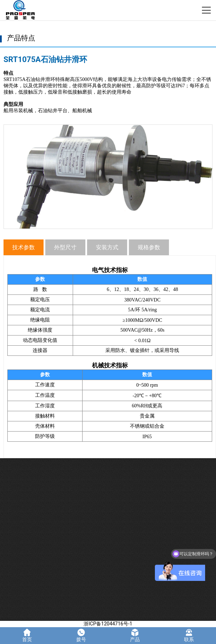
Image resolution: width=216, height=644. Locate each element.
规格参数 (149, 247)
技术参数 (24, 247)
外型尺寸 (65, 247)
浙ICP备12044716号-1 (108, 624)
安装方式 (107, 247)
